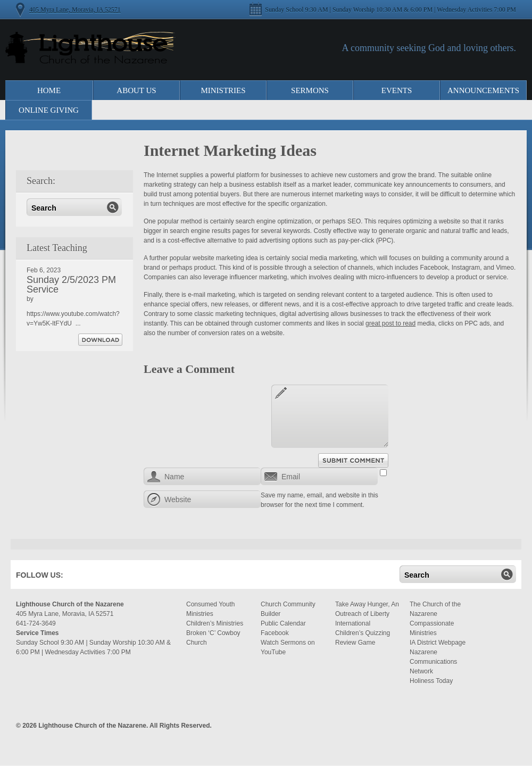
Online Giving (49, 110)
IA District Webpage (438, 643)
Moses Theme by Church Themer (508, 724)
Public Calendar (283, 623)
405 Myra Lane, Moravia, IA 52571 (75, 10)
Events (397, 90)
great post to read (390, 323)
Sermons (310, 90)
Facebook (87, 577)
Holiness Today (431, 681)
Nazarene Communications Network (433, 662)
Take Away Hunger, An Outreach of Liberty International (367, 614)
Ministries (223, 90)
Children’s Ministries (215, 623)
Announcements (483, 90)
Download (100, 340)
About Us (136, 90)
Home (49, 90)
